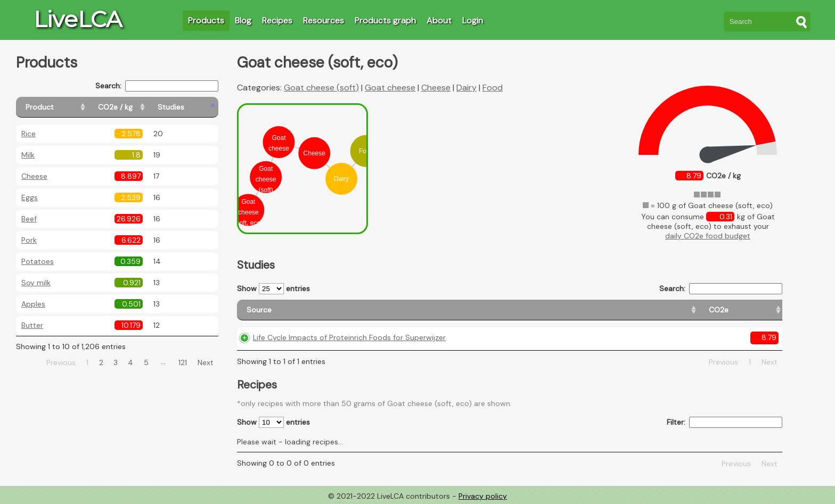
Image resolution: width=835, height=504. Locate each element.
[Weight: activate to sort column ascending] (758, 310)
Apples (33, 304)
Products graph (385, 20)
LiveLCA (78, 19)
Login (473, 20)
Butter (32, 325)
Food (493, 88)
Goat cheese (390, 88)
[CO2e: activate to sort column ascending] (513, 310)
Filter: (725, 422)
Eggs (30, 197)
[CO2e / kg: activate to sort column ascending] (142, 107)
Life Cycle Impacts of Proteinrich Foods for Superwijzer (349, 337)
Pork (29, 240)
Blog (243, 20)
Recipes (277, 20)
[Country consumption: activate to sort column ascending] (675, 310)
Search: (157, 86)
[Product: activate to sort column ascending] (64, 107)
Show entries (273, 289)
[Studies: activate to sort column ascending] (195, 107)
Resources (324, 20)
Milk (28, 155)
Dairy (466, 88)
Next (206, 362)
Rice (28, 134)
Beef (29, 219)
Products (206, 20)
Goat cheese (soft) (321, 88)
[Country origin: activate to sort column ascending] (577, 310)
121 (183, 362)
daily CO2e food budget (708, 236)
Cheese (34, 176)
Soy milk (36, 283)
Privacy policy (483, 496)
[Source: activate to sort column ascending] (363, 310)
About (439, 20)
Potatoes (38, 261)
